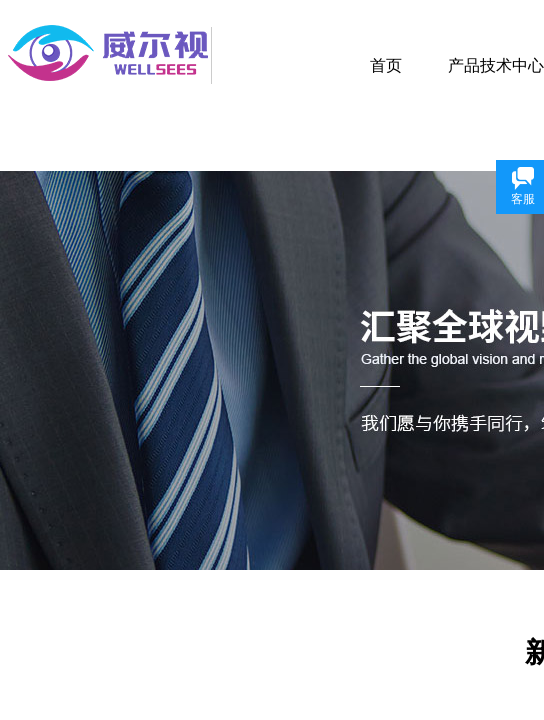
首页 (386, 65)
